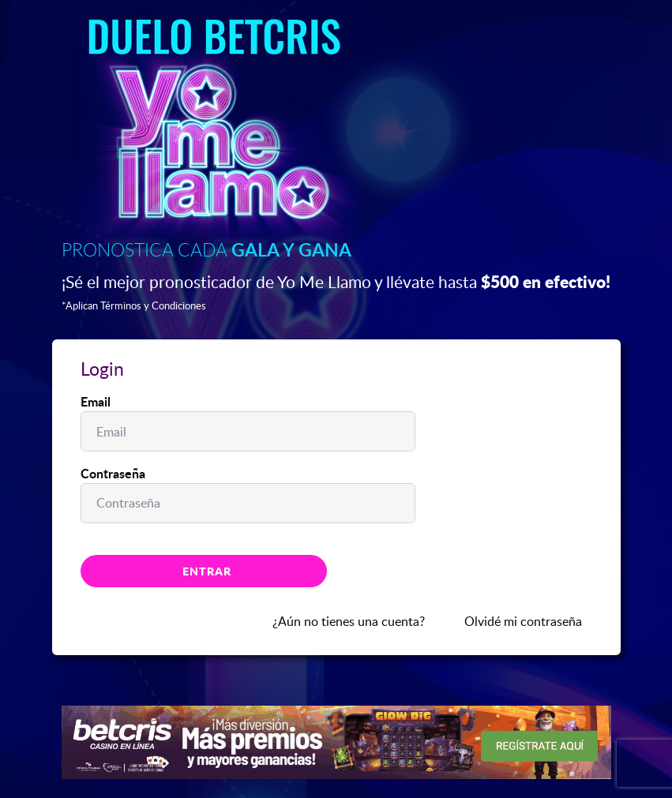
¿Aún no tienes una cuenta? (349, 621)
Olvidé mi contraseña (523, 621)
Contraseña (113, 473)
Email (96, 401)
